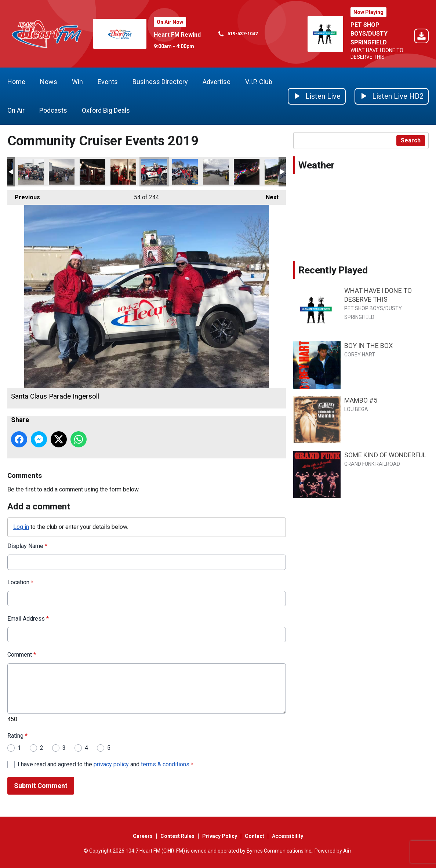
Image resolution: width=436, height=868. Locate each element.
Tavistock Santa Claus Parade (216, 172)
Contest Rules (177, 836)
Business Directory (160, 82)
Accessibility (288, 836)
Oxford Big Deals (106, 110)
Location (20, 582)
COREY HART (360, 355)
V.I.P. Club (259, 82)
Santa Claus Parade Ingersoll (154, 172)
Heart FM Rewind (177, 35)
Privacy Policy (220, 836)
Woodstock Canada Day (277, 172)
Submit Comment (41, 786)
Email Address (28, 618)
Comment (22, 655)
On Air (16, 110)
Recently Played (333, 270)
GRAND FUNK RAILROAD (372, 464)
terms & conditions (165, 764)
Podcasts (53, 110)
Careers (143, 836)
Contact (255, 836)
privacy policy (111, 764)
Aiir (347, 851)
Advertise (217, 82)
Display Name (27, 546)
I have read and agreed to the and (106, 764)
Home (16, 82)
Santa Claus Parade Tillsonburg (185, 172)
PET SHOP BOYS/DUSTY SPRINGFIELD (369, 34)
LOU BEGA (356, 409)
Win (77, 82)
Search (411, 140)
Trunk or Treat (31, 172)
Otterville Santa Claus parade (247, 172)
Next (268, 195)
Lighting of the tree (92, 172)
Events (108, 82)
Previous (24, 195)
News (49, 82)
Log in (21, 527)
